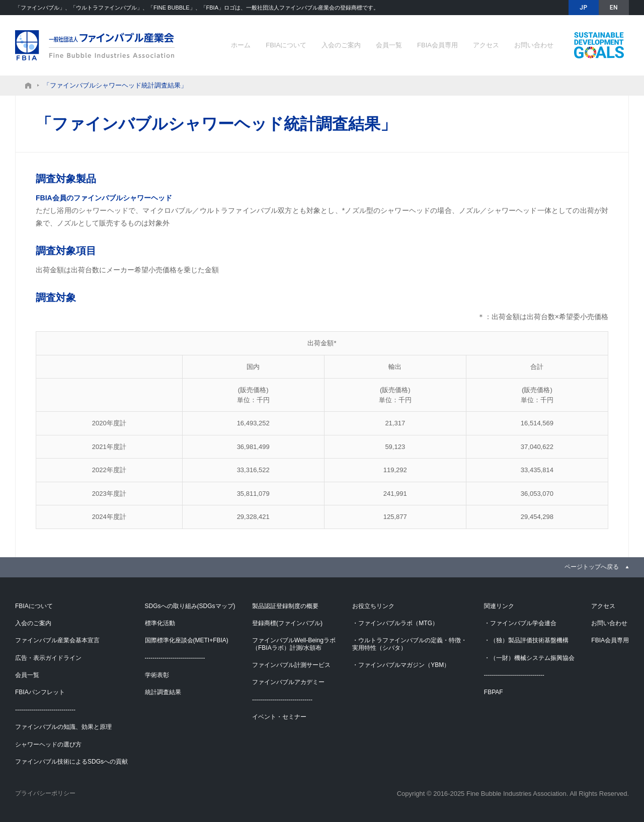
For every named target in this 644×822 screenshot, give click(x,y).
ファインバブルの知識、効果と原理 (63, 727)
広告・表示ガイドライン (48, 658)
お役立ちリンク (373, 606)
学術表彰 (157, 675)
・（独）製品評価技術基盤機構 (526, 640)
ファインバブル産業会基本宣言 (57, 640)
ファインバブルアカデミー (288, 682)
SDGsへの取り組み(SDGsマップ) (190, 606)
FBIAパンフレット (40, 692)
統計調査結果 (163, 692)
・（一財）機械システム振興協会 (529, 658)
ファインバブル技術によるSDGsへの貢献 (599, 45)
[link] (597, 567)
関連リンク (499, 606)
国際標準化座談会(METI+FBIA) (187, 640)
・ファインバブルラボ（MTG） (395, 623)
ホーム (241, 45)
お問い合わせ (534, 45)
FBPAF (494, 692)
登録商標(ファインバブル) (287, 623)
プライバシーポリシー (45, 793)
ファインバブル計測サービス (291, 665)
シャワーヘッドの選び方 (48, 744)
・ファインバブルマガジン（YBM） (401, 665)
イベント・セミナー (279, 717)
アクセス (486, 45)
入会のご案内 (341, 45)
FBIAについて (286, 45)
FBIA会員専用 (437, 45)
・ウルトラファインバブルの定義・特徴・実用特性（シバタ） (410, 644)
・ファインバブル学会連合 (520, 623)
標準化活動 (160, 623)
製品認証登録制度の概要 (285, 606)
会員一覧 (389, 45)
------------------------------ (45, 710)
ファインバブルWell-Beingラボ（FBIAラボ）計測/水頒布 (294, 644)
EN (614, 8)
